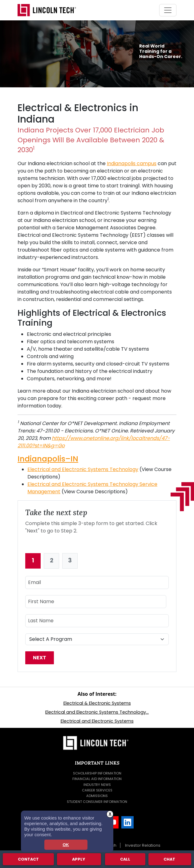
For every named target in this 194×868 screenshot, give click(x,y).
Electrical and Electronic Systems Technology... (97, 712)
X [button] (110, 814)
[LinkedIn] (127, 822)
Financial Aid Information (97, 779)
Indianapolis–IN (48, 459)
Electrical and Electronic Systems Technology (83, 469)
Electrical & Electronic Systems (97, 703)
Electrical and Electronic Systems (97, 721)
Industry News (97, 785)
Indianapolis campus (132, 163)
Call (125, 859)
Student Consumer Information (97, 802)
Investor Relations (143, 845)
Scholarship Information (97, 773)
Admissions (97, 796)
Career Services (97, 790)
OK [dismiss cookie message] (66, 845)
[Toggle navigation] (168, 10)
